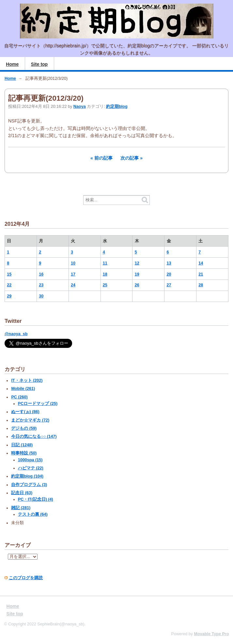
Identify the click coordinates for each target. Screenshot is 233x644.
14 (201, 263)
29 (9, 296)
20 (169, 274)
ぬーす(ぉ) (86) (25, 412)
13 (169, 263)
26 (137, 285)
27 (169, 285)
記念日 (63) (22, 493)
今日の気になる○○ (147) (34, 436)
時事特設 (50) (24, 453)
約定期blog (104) (27, 476)
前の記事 (103, 158)
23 (41, 285)
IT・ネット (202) (27, 380)
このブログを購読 (26, 578)
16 (41, 274)
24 (73, 285)
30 (41, 296)
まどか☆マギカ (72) (30, 420)
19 (137, 274)
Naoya (80, 107)
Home (12, 64)
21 (201, 274)
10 (73, 263)
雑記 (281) (21, 508)
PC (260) (19, 397)
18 (105, 274)
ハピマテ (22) (31, 468)
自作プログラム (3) (29, 485)
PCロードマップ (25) (38, 404)
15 (9, 274)
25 (105, 285)
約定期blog (117, 107)
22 (9, 285)
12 (137, 263)
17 (73, 274)
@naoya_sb (16, 334)
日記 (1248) (22, 445)
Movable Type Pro (212, 634)
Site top (39, 64)
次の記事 (130, 158)
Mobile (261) (23, 389)
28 (201, 285)
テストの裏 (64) (33, 514)
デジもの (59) (24, 428)
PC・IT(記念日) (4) (36, 499)
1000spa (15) (30, 460)
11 (105, 263)
